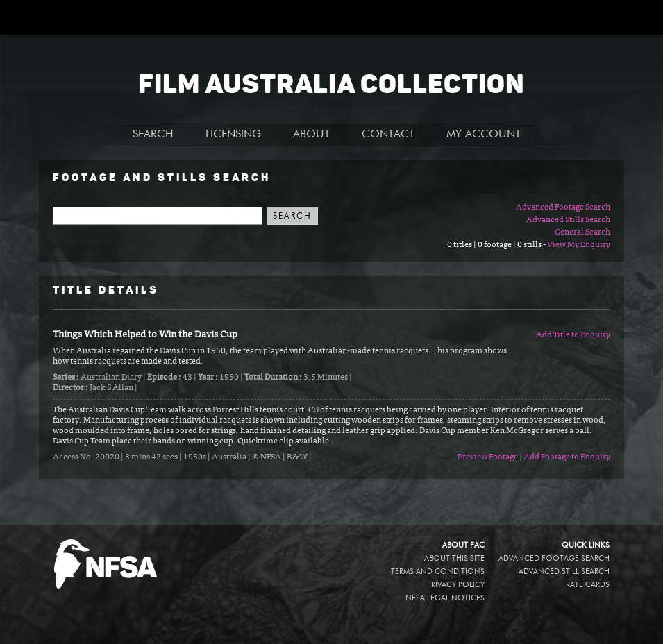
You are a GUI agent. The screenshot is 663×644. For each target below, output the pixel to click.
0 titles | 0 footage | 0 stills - (497, 245)
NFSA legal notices (445, 598)
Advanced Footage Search (563, 207)
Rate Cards (588, 585)
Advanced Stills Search (568, 220)
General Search (582, 232)
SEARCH (153, 135)
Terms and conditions (438, 571)
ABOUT (311, 135)
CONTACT (388, 135)
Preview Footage (488, 457)
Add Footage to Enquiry (567, 457)
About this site (454, 558)
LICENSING (233, 135)
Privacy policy (456, 585)
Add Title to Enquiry (573, 335)
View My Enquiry (579, 245)
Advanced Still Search (564, 571)
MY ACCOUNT (484, 135)
